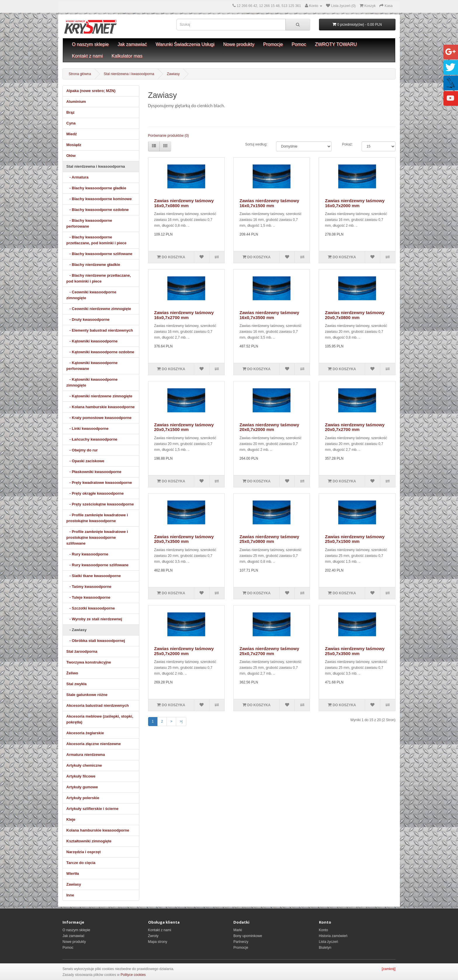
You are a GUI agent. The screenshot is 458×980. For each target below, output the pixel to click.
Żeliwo (72, 673)
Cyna (71, 123)
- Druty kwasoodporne (88, 320)
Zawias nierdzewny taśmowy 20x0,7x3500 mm (184, 539)
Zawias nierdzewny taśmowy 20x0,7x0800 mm (355, 315)
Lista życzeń (329, 942)
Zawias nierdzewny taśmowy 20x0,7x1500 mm (184, 427)
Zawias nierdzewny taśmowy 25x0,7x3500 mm (355, 651)
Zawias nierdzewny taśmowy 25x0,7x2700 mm (269, 651)
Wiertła (73, 873)
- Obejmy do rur (82, 450)
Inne (70, 895)
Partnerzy (241, 942)
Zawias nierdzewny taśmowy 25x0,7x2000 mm (184, 651)
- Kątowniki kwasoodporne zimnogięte (92, 382)
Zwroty (153, 936)
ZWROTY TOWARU (336, 44)
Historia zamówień (333, 936)
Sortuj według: (256, 144)
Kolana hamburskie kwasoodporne (98, 830)
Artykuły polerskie (83, 798)
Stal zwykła (76, 684)
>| (181, 721)
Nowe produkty (239, 44)
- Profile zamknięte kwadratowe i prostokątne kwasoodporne (97, 518)
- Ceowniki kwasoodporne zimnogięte (91, 295)
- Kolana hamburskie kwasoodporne (100, 407)
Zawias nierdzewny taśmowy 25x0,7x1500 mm (355, 539)
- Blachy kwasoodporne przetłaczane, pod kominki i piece (96, 240)
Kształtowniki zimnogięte (89, 841)
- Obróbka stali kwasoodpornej (96, 641)
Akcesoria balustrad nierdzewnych (98, 705)
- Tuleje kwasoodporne (88, 597)
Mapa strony (158, 942)
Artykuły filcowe (81, 776)
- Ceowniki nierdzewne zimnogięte (99, 309)
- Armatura (77, 177)
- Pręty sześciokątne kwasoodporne (100, 504)
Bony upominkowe (248, 936)
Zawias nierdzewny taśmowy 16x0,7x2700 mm (184, 315)
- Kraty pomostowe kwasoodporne (99, 418)
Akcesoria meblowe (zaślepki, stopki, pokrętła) (100, 719)
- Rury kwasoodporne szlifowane (97, 565)
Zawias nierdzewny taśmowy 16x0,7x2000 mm (355, 203)
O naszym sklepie (90, 44)
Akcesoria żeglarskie (85, 733)
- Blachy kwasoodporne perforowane (89, 223)
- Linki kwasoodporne (87, 428)
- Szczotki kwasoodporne (91, 608)
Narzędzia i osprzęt (84, 852)
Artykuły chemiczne (84, 765)
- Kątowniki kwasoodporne (92, 341)
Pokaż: (347, 144)
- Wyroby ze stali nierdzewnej (94, 619)
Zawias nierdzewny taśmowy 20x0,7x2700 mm (355, 427)
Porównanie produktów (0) (169, 136)
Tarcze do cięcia (81, 863)
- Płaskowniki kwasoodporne (94, 472)
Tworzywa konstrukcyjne (89, 662)
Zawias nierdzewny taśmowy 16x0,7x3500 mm (269, 315)
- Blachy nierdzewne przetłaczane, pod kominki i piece (99, 278)
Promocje (273, 44)
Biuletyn (325, 948)
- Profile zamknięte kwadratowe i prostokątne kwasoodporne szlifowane (97, 537)
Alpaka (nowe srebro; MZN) (91, 91)
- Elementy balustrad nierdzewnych (100, 330)
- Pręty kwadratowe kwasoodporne (99, 483)
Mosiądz (74, 145)
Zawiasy (173, 74)
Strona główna (80, 74)
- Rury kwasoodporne (87, 554)
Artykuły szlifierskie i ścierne (92, 809)
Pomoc (299, 44)
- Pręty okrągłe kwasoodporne (95, 493)
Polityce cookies (133, 975)
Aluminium (76, 102)
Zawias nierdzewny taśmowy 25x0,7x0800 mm (269, 539)
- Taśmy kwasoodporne (89, 587)
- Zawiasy (76, 630)
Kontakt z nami (87, 56)
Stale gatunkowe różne (87, 695)
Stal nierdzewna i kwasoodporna (129, 74)
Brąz (70, 112)
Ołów (71, 156)
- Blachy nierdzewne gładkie (93, 265)
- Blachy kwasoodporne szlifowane (99, 254)
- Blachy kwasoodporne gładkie (96, 188)
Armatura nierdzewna (86, 755)
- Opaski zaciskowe (85, 461)
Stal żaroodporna (82, 651)
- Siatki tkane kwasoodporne (93, 576)
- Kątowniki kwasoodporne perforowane (92, 366)
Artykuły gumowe (82, 787)
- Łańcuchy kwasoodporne (92, 439)
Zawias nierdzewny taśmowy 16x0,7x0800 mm (184, 203)
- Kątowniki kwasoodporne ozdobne (100, 352)
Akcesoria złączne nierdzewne (93, 744)
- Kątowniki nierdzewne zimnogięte (99, 396)
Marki (238, 930)
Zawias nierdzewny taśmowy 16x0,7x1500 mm (269, 203)
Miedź (72, 134)
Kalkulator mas (127, 56)
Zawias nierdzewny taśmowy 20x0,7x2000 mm (269, 427)
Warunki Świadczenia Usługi (185, 44)
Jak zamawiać (132, 44)
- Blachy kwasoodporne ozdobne (98, 210)
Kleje (71, 819)
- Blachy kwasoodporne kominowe (99, 199)
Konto (323, 930)
